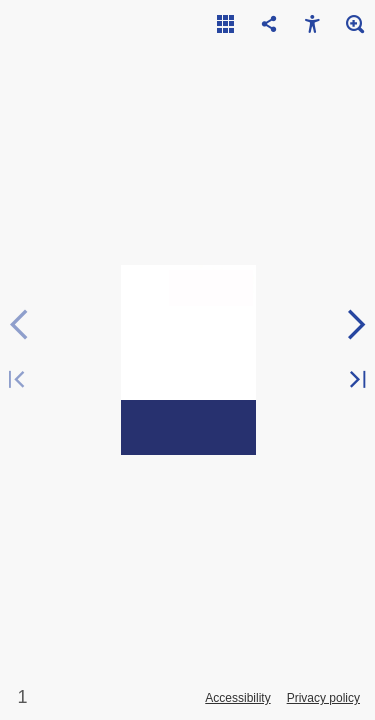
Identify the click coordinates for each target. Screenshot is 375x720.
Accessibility (237, 698)
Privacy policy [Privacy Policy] (323, 698)
